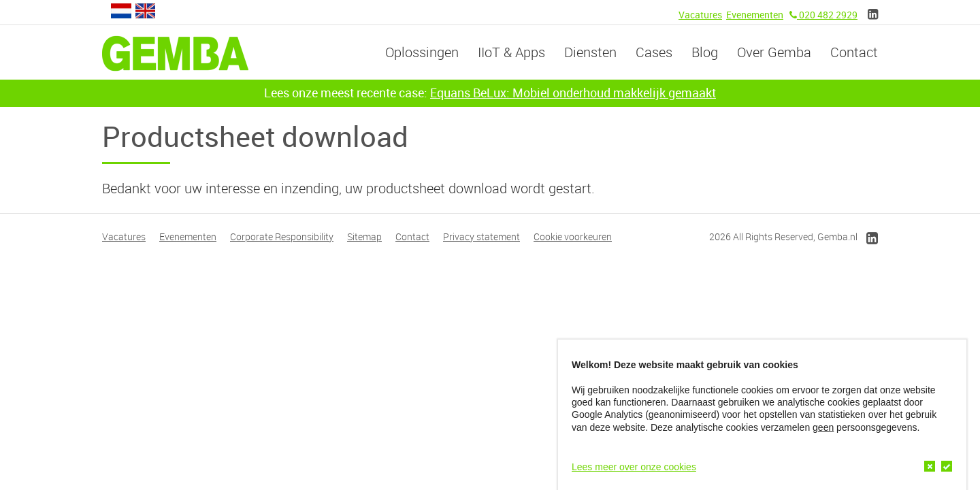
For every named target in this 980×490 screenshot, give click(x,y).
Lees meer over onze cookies (634, 467)
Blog (705, 52)
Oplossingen (422, 52)
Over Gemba (774, 52)
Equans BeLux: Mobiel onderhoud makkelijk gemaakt (573, 93)
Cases (654, 52)
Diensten (590, 52)
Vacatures (700, 15)
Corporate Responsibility (282, 236)
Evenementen (755, 15)
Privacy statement (481, 236)
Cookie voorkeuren (573, 236)
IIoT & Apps (511, 52)
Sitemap (364, 236)
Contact (854, 52)
